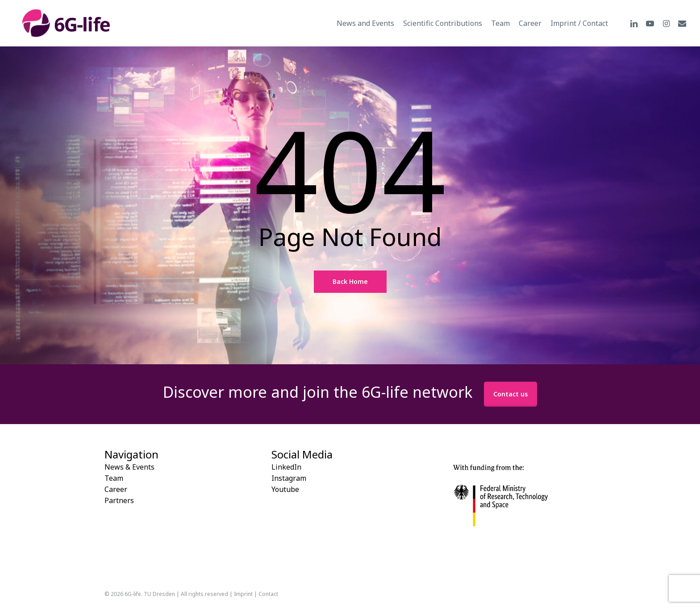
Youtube (285, 489)
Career (116, 489)
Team (114, 478)
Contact (268, 594)
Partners (119, 500)
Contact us (510, 394)
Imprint (243, 594)
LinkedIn (286, 467)
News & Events (129, 467)
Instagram (289, 478)
